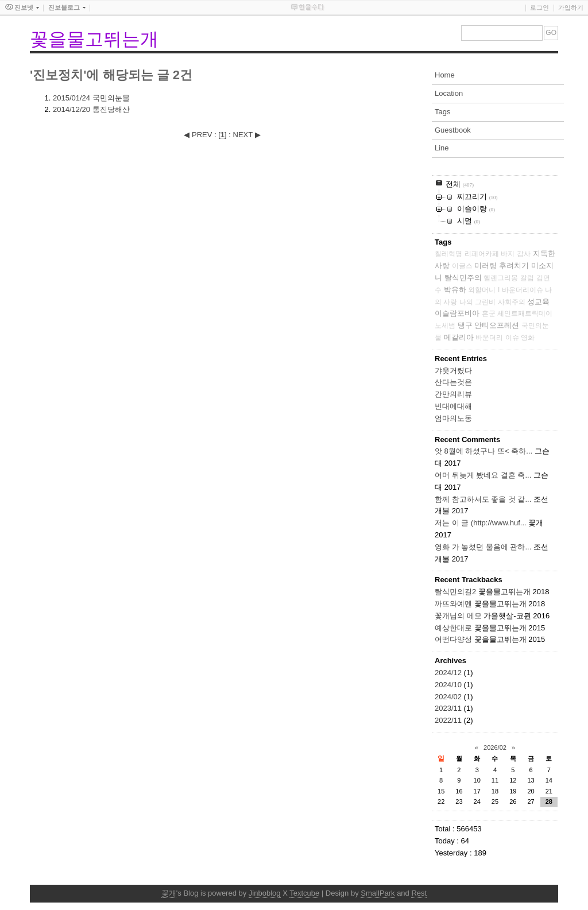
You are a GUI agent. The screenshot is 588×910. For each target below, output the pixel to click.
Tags (442, 112)
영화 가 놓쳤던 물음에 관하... (483, 547)
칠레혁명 (448, 254)
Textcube (304, 893)
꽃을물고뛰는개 (94, 39)
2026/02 (495, 748)
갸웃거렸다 (453, 371)
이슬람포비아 (457, 313)
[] (222, 135)
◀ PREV (199, 135)
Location (449, 93)
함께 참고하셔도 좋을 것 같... (483, 499)
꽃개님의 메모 (458, 616)
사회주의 (512, 302)
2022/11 (449, 720)
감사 (524, 254)
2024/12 (449, 673)
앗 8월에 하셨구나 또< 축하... (483, 451)
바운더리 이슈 (497, 338)
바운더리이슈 (523, 290)
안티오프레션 (497, 325)
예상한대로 (453, 628)
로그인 (539, 7)
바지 (508, 254)
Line (442, 148)
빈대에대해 (453, 406)
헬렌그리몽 (501, 278)
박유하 (455, 290)
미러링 (486, 266)
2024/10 (449, 685)
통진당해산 (91, 109)
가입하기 (571, 7)
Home (445, 75)
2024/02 (449, 697)
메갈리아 (459, 337)
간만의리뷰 (453, 394)
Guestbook (453, 130)
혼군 (489, 313)
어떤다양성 (453, 639)
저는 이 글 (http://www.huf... (481, 523)
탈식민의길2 (455, 592)
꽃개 (169, 893)
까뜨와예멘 (453, 604)
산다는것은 (453, 382)
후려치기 (514, 266)
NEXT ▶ (247, 135)
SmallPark (378, 893)
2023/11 (449, 708)
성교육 (538, 302)
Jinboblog (265, 893)
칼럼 (527, 278)
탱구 (465, 325)
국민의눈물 (91, 98)
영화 (528, 338)
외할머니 (482, 290)
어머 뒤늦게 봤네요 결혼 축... (483, 475)
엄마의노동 (453, 418)
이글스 (462, 266)
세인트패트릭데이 (525, 313)
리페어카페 (482, 254)
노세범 (445, 326)
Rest (419, 893)
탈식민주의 (463, 278)
